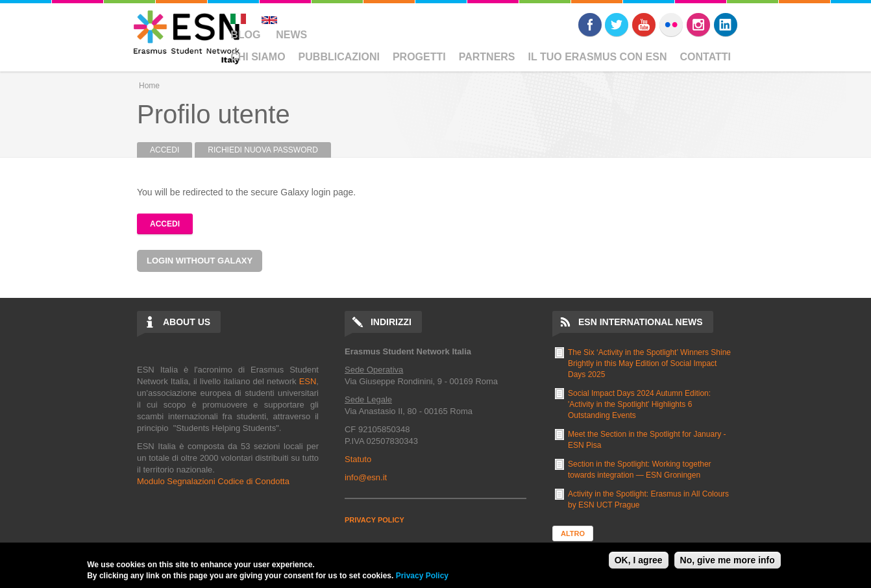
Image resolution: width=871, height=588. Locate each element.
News (291, 35)
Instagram (698, 25)
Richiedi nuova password (263, 150)
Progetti (419, 57)
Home (149, 86)
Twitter (617, 25)
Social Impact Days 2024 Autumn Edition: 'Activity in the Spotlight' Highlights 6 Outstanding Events (639, 404)
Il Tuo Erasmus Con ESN (598, 57)
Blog (245, 35)
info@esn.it (366, 477)
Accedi (171, 150)
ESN (308, 381)
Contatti (706, 57)
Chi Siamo (258, 57)
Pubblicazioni (339, 57)
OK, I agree (639, 560)
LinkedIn (726, 25)
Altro (573, 533)
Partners (487, 57)
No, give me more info (728, 560)
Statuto (358, 459)
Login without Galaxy (200, 261)
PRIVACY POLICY (374, 520)
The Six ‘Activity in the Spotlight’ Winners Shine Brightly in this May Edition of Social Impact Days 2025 (649, 363)
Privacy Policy (422, 576)
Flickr (671, 25)
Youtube (644, 25)
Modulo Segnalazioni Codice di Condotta (213, 481)
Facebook (590, 25)
